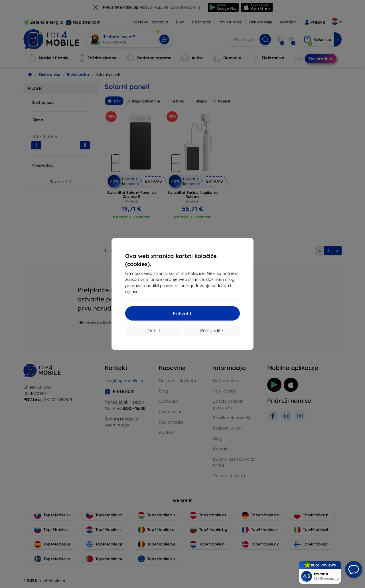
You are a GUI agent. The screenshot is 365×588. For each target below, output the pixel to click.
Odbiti (154, 331)
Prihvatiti (183, 313)
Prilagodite (212, 331)
